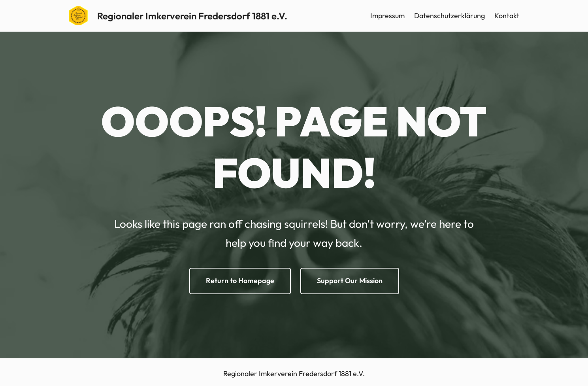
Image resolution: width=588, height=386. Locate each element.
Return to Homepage (240, 281)
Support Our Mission (350, 281)
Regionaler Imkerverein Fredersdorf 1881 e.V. (192, 16)
